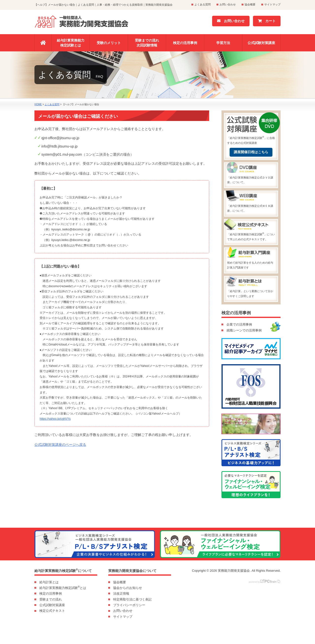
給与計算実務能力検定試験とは (71, 43)
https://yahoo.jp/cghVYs (55, 419)
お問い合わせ (228, 4)
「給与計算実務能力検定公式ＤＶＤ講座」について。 (251, 173)
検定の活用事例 (185, 43)
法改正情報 (121, 593)
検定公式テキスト (52, 611)
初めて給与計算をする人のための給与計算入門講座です (251, 259)
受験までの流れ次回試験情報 (147, 43)
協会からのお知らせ (128, 588)
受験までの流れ (51, 599)
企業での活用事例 (239, 324)
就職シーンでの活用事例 (244, 330)
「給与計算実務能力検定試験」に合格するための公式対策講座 (251, 129)
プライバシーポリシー (129, 605)
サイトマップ (272, 4)
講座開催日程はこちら (251, 152)
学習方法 (223, 43)
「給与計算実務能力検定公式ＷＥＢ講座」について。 (251, 202)
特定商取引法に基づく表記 (132, 599)
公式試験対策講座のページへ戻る (60, 445)
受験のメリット (109, 43)
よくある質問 (203, 4)
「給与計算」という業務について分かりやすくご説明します (251, 287)
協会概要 (250, 4)
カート (267, 21)
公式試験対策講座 (261, 43)
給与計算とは (49, 582)
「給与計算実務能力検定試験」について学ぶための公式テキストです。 (251, 230)
